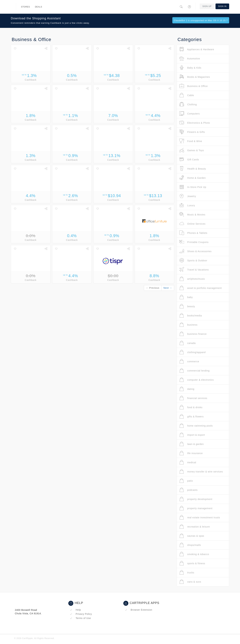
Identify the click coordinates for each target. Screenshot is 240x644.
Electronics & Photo (195, 123)
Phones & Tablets (193, 233)
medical (188, 462)
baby (186, 297)
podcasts (188, 490)
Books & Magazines (195, 77)
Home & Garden (192, 178)
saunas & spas (192, 536)
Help (75, 610)
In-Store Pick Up (193, 187)
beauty (187, 306)
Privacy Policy (81, 614)
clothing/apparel (192, 352)
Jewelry (188, 196)
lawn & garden (192, 444)
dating (187, 389)
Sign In (222, 6)
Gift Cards (189, 159)
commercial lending (194, 371)
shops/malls (190, 545)
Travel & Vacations (194, 270)
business (188, 325)
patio (186, 481)
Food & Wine (191, 141)
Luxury (187, 205)
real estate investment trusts (200, 517)
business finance (193, 334)
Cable (187, 95)
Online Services (192, 224)
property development (196, 499)
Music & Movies (192, 215)
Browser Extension (138, 610)
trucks (187, 572)
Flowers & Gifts (192, 132)
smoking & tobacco (194, 554)
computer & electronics (196, 380)
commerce (189, 361)
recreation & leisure (195, 527)
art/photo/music (192, 279)
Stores (25, 7)
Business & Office (193, 86)
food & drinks (191, 407)
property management (196, 508)
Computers (190, 114)
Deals (39, 7)
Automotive (190, 58)
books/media (191, 315)
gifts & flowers (191, 416)
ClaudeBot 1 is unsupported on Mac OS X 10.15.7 (201, 20)
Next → (168, 288)
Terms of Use (80, 618)
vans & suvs (190, 582)
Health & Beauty (193, 169)
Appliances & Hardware (197, 49)
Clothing (188, 104)
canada (187, 343)
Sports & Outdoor (193, 260)
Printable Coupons (194, 242)
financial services (193, 398)
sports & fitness (192, 563)
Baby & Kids (190, 68)
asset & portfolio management (200, 288)
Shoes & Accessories (195, 251)
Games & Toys (192, 150)
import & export (192, 435)
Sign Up (207, 6)
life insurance (191, 453)
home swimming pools (196, 426)
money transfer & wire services (201, 472)
